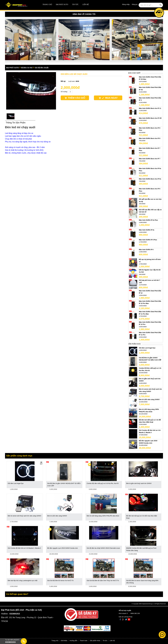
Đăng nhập (126, 4)
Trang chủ (47, 5)
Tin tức (75, 5)
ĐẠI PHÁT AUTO (62, 5)
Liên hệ (86, 5)
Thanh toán (84, 641)
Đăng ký (135, 4)
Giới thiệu (64, 641)
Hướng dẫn (73, 641)
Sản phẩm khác (95, 641)
